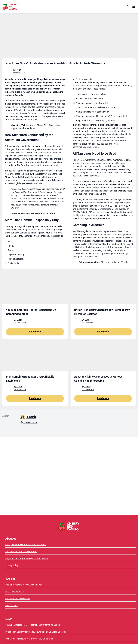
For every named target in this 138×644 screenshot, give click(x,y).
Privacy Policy (12, 565)
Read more (35, 332)
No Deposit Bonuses (15, 592)
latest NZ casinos (122, 262)
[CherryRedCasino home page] (17, 7)
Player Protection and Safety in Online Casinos (27, 558)
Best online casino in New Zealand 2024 (24, 585)
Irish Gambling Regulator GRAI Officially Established (29, 639)
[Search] (128, 7)
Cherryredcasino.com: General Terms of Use (26, 545)
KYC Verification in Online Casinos (21, 551)
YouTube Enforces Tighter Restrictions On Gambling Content (33, 625)
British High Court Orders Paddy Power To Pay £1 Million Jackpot (36, 632)
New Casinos (11, 605)
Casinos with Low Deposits (18, 599)
